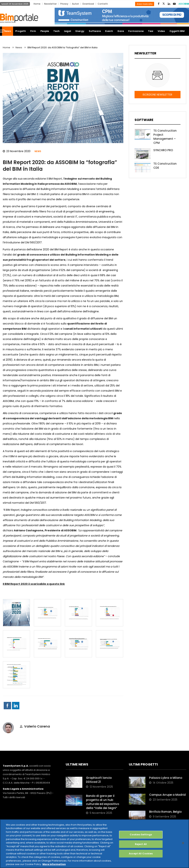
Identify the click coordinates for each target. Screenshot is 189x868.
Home (37, 4)
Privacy (64, 4)
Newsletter (50, 4)
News (19, 47)
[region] (94, 844)
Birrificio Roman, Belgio (165, 812)
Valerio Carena (37, 726)
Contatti (103, 4)
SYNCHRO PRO (163, 150)
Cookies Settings (141, 835)
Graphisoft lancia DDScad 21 (99, 780)
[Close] (183, 843)
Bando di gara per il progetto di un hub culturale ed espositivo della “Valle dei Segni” (103, 802)
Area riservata (145, 4)
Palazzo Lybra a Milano (166, 778)
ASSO (184, 4)
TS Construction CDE (165, 166)
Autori (75, 4)
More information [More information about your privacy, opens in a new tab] (54, 864)
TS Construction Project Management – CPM (165, 137)
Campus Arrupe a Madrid (167, 795)
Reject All (141, 844)
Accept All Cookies (141, 854)
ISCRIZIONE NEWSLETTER (157, 95)
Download (88, 4)
